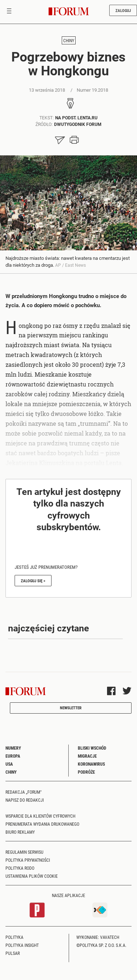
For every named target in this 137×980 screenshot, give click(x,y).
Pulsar (13, 953)
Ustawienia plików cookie (32, 876)
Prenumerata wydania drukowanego (42, 824)
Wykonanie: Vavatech (98, 937)
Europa (13, 756)
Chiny (69, 40)
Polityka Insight (22, 945)
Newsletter (71, 708)
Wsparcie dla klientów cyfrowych (40, 816)
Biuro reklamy (20, 832)
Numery (13, 748)
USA (9, 764)
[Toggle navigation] (9, 12)
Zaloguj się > (33, 581)
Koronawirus (91, 764)
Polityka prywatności (28, 860)
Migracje (87, 756)
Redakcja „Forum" (24, 792)
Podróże (86, 772)
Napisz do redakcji (25, 800)
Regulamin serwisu (24, 852)
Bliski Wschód (92, 748)
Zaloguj (123, 10)
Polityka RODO (20, 868)
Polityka (14, 937)
